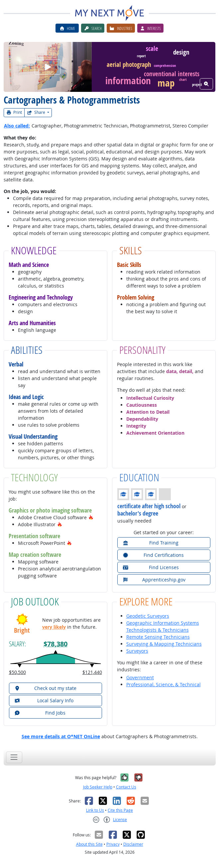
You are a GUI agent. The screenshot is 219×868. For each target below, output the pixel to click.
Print (14, 112)
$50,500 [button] (17, 672)
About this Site (89, 844)
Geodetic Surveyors (148, 616)
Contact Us (126, 787)
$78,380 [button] (55, 644)
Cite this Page (120, 810)
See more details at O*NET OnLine (61, 736)
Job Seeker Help (98, 787)
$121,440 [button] (92, 672)
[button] (91, 517)
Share (37, 112)
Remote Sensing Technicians (158, 637)
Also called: (17, 126)
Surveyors (137, 651)
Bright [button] (22, 630)
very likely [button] (54, 627)
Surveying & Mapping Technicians (164, 644)
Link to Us (95, 810)
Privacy (113, 844)
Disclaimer (133, 844)
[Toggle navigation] (14, 757)
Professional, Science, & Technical (164, 684)
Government (140, 677)
